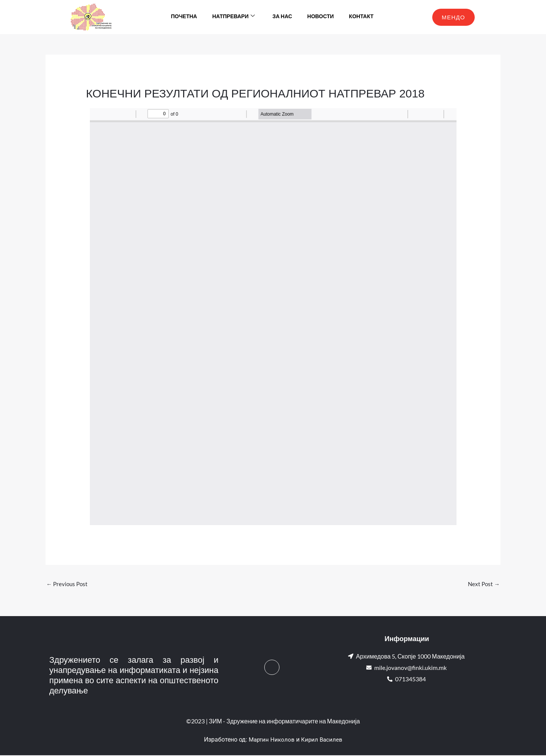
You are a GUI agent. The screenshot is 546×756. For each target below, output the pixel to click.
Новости (320, 17)
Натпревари (234, 17)
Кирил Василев (323, 741)
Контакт (361, 17)
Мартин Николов (271, 741)
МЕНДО (453, 17)
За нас (282, 17)
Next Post (483, 584)
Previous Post (68, 584)
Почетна (184, 17)
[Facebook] (272, 668)
